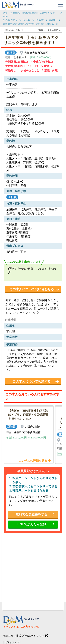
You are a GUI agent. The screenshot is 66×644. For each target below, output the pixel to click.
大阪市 (40, 20)
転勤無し (11, 70)
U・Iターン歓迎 (40, 66)
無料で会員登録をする (32, 514)
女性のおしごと (30, 70)
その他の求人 (10, 20)
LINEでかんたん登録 (31, 524)
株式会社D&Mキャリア (30, 636)
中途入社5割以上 (43, 62)
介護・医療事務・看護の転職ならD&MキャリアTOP (29, 15)
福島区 (53, 20)
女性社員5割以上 (15, 66)
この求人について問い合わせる (32, 289)
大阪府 (27, 20)
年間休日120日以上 (17, 62)
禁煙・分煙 (51, 70)
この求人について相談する (32, 381)
